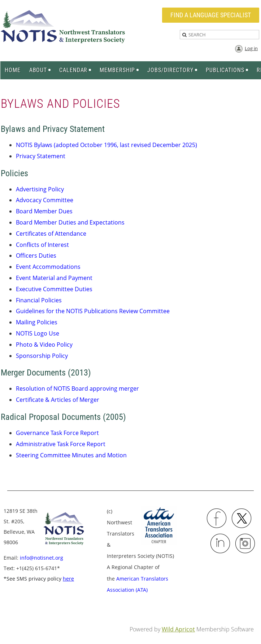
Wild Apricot (178, 629)
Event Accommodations (48, 267)
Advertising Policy (40, 189)
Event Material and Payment (54, 278)
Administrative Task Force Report (61, 444)
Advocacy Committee (45, 200)
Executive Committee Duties (54, 289)
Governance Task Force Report (57, 433)
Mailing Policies (37, 322)
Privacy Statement (41, 156)
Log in (251, 48)
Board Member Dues (44, 211)
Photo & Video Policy (44, 345)
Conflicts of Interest (42, 245)
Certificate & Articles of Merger (58, 400)
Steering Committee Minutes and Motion (71, 455)
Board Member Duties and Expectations (70, 222)
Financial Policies (39, 300)
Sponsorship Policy (42, 356)
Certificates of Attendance (51, 234)
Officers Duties (36, 256)
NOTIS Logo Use (38, 333)
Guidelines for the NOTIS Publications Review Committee (93, 311)
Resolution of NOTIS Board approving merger (77, 388)
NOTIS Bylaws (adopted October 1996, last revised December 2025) (106, 145)
